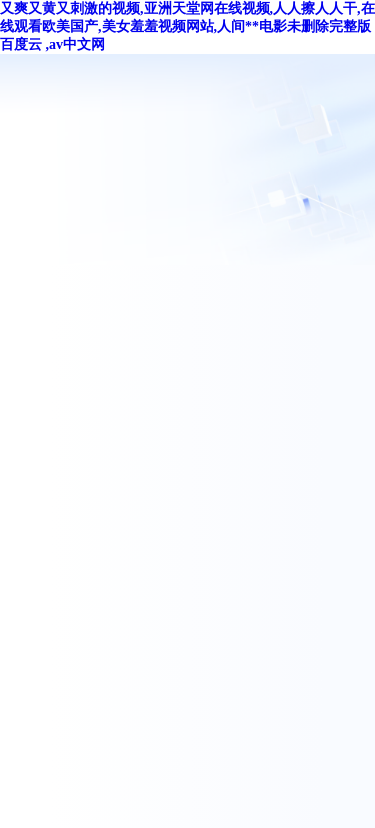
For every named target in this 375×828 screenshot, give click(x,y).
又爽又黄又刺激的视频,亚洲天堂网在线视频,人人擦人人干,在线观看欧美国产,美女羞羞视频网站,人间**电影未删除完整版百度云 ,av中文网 (187, 26)
